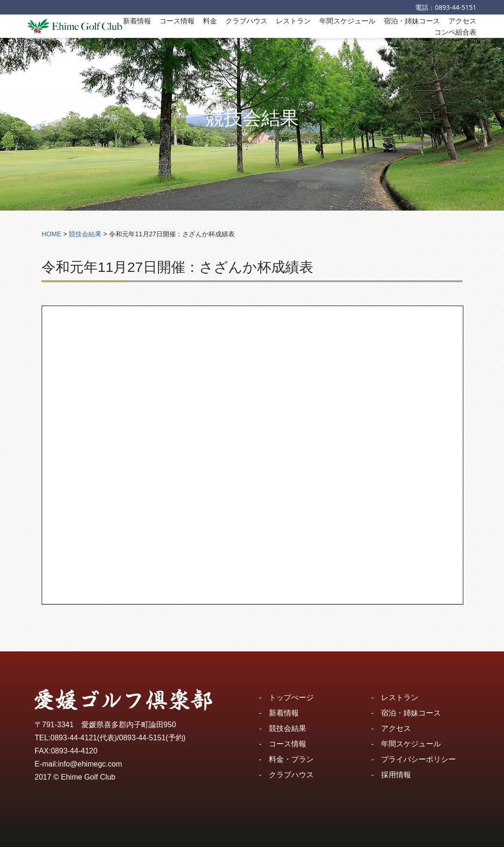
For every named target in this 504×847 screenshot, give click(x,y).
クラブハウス (246, 21)
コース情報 (177, 21)
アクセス (462, 21)
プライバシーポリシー (418, 759)
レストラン (293, 21)
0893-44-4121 (74, 738)
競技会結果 (288, 728)
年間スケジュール (347, 21)
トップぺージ (291, 697)
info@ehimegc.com (90, 764)
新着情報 (137, 21)
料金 (210, 21)
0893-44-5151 (456, 7)
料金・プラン (291, 759)
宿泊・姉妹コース (412, 21)
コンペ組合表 (455, 32)
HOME (51, 234)
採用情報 (396, 775)
